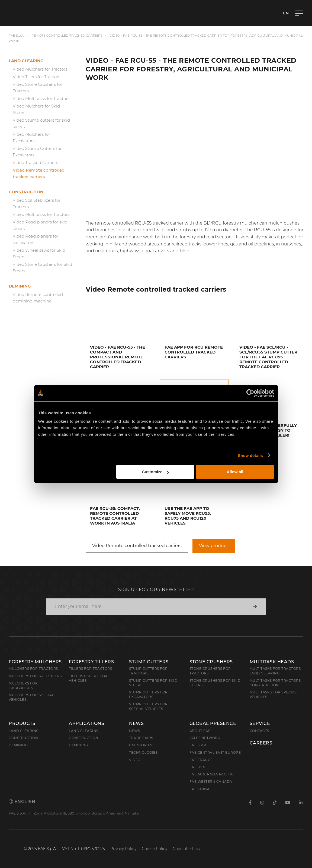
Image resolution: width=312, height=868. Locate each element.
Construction (26, 192)
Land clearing (26, 61)
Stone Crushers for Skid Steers (215, 683)
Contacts (259, 731)
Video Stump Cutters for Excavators (37, 152)
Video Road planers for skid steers (40, 225)
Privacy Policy (123, 849)
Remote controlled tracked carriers (67, 36)
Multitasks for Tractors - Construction (276, 683)
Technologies (143, 752)
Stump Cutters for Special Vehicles (148, 706)
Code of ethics (186, 849)
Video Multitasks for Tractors (41, 98)
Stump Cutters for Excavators (148, 695)
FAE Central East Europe (215, 752)
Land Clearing (84, 731)
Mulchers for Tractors (33, 669)
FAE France (201, 760)
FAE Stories (141, 745)
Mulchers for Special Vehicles (31, 697)
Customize (155, 472)
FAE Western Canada (211, 782)
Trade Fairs (141, 738)
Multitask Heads (272, 662)
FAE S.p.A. (17, 36)
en (286, 13)
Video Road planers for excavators (36, 239)
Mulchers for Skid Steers (35, 676)
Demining (20, 286)
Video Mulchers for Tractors (40, 69)
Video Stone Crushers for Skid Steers (42, 268)
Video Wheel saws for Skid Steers (39, 253)
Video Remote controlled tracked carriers (39, 173)
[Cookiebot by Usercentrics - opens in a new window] (250, 393)
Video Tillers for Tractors (36, 77)
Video (135, 760)
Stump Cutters (149, 662)
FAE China (200, 789)
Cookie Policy (155, 849)
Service (260, 724)
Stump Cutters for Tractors (148, 671)
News (136, 724)
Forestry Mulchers (35, 662)
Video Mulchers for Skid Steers (36, 109)
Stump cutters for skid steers (153, 683)
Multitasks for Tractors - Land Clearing (276, 671)
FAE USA (197, 767)
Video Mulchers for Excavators (31, 138)
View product (214, 546)
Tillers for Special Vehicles (89, 678)
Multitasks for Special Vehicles (273, 695)
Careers (261, 743)
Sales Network (205, 738)
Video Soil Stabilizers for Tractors (37, 203)
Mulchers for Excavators (23, 686)
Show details (250, 455)
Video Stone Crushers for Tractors (38, 88)
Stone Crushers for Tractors (210, 671)
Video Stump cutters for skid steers (41, 123)
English (22, 802)
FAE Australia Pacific (212, 774)
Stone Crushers (211, 662)
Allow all (235, 472)
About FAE (200, 731)
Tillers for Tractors (90, 669)
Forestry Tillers (91, 662)
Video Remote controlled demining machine (38, 298)
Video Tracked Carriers (35, 162)
